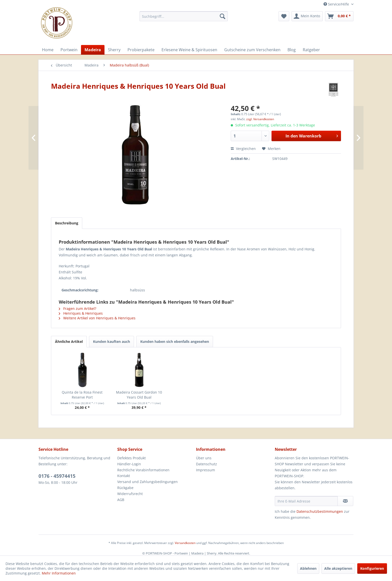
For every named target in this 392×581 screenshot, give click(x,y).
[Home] (48, 50)
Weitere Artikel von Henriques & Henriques (97, 318)
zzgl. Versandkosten (260, 119)
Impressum (205, 470)
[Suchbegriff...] (184, 16)
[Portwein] (69, 50)
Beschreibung (67, 223)
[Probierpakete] (141, 50)
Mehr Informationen (59, 573)
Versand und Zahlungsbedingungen (147, 482)
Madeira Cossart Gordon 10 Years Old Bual (139, 395)
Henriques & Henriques (81, 313)
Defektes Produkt (131, 458)
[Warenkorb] (339, 16)
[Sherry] (114, 50)
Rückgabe (125, 488)
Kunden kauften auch (111, 341)
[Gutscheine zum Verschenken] (252, 50)
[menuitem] (184, 16)
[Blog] (292, 50)
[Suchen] (222, 16)
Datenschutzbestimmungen (320, 511)
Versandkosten (185, 543)
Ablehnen (308, 568)
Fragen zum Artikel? (77, 308)
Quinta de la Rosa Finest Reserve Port (82, 395)
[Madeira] (93, 50)
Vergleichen (243, 149)
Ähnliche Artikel (69, 341)
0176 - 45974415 (57, 476)
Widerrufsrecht (130, 494)
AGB (121, 500)
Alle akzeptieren (338, 568)
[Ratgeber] (311, 50)
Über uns (204, 458)
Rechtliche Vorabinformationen (143, 470)
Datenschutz (206, 464)
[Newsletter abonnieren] (345, 501)
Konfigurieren (372, 568)
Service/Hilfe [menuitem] (337, 4)
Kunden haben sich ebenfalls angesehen (175, 341)
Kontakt (124, 476)
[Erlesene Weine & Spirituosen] (189, 50)
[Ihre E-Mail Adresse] (306, 501)
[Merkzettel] (284, 16)
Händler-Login (129, 464)
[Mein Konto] (307, 16)
